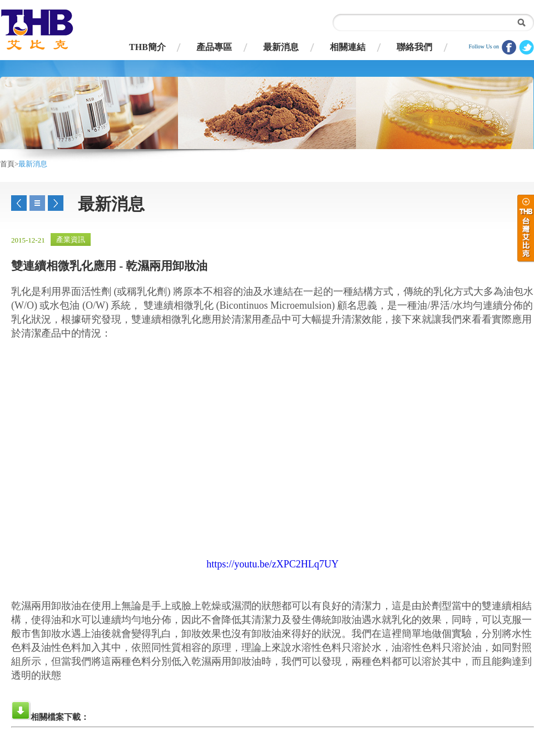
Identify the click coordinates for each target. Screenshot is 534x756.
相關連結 (348, 47)
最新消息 (281, 47)
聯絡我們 (414, 47)
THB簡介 (147, 47)
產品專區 (214, 47)
